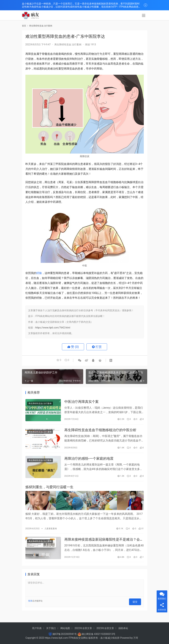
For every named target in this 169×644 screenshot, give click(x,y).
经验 (39, 273)
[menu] (144, 16)
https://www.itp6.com (56, 638)
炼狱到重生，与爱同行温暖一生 (49, 490)
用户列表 (37, 628)
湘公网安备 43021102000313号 (98, 634)
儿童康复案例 (51, 530)
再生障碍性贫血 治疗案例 (68, 44)
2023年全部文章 (105, 628)
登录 (30, 604)
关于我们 (51, 628)
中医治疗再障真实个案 (81, 402)
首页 (24, 26)
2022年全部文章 (83, 628)
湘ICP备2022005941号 (65, 634)
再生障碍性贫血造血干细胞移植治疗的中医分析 (100, 431)
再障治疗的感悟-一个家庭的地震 (89, 461)
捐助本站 (123, 628)
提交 (136, 604)
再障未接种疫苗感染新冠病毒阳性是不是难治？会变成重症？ (104, 542)
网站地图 (65, 628)
